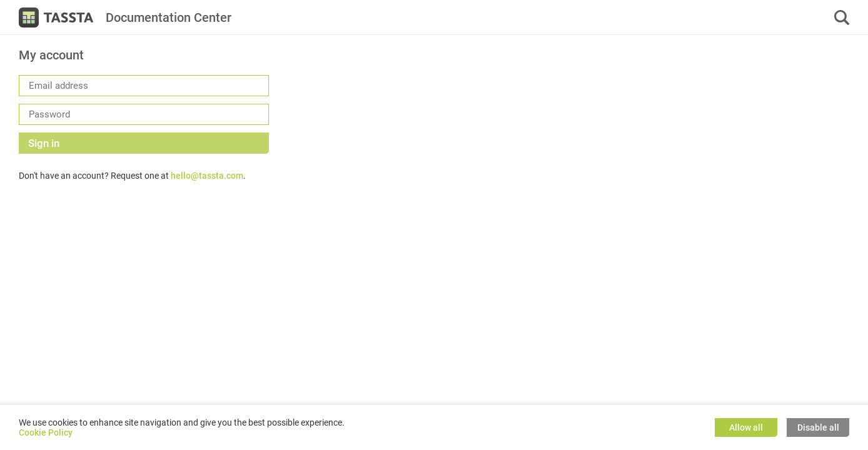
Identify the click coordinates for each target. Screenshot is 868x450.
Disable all (818, 427)
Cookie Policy (46, 432)
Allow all (746, 427)
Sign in (44, 143)
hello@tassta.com (207, 176)
